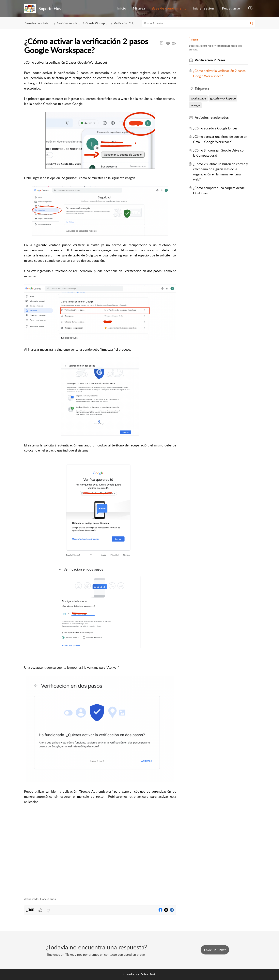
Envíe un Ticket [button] (215, 950)
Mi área (139, 8)
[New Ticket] (215, 950)
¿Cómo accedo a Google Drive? (215, 128)
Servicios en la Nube (70, 23)
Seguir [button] (195, 40)
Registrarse (231, 8)
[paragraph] (100, 476)
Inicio (122, 8)
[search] (199, 23)
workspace (198, 98)
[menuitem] (122, 9)
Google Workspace (98, 23)
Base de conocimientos (170, 8)
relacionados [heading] (212, 117)
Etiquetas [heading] (202, 89)
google (195, 105)
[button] (251, 9)
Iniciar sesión (204, 8)
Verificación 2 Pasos (126, 23)
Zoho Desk (148, 974)
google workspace (223, 98)
